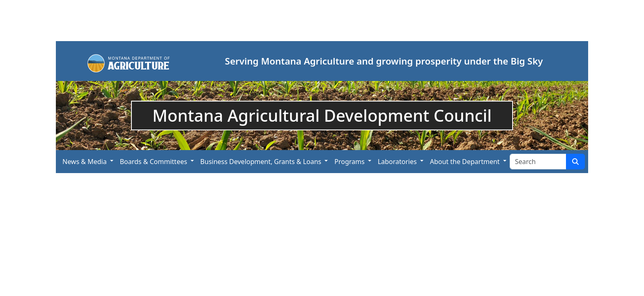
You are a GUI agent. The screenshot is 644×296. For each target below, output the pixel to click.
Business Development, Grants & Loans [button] (261, 162)
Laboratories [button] (397, 162)
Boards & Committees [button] (154, 162)
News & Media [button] (85, 162)
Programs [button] (349, 162)
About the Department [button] (465, 162)
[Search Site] (538, 162)
